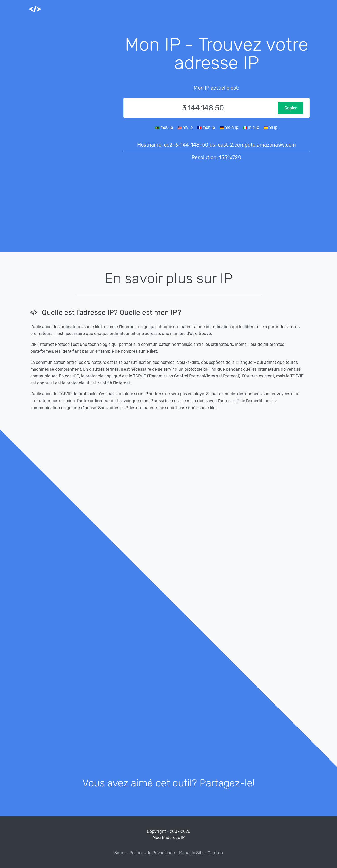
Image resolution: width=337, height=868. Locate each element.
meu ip (167, 127)
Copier (291, 108)
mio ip (254, 127)
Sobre (121, 853)
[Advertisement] (72, 112)
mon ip (209, 127)
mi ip (273, 127)
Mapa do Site (191, 853)
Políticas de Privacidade (152, 853)
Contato (215, 853)
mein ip (232, 127)
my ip (188, 127)
